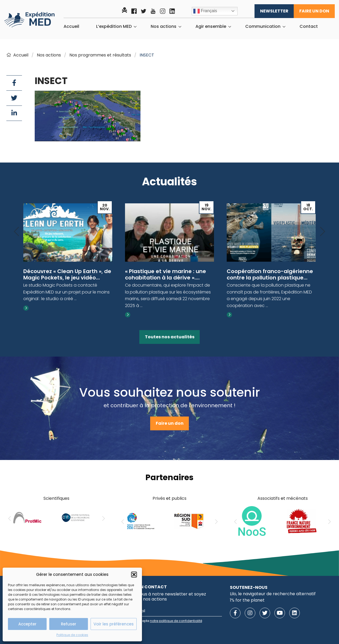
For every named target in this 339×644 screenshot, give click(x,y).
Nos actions (164, 27)
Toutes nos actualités (170, 337)
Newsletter (274, 11)
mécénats (297, 498)
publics (179, 498)
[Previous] (16, 232)
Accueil (71, 27)
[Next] (323, 232)
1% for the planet (247, 600)
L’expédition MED (114, 27)
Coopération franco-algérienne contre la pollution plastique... (270, 274)
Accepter (27, 624)
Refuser (69, 624)
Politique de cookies (72, 635)
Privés (159, 498)
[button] (134, 575)
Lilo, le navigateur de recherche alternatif (273, 594)
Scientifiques (56, 498)
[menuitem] (71, 27)
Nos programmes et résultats (100, 55)
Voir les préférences (114, 624)
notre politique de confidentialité (176, 621)
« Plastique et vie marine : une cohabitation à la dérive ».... (166, 274)
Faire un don (314, 11)
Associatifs (269, 498)
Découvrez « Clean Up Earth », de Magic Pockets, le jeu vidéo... (67, 274)
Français (205, 11)
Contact (309, 27)
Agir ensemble (211, 27)
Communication (263, 27)
